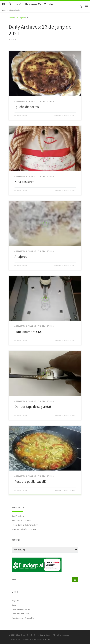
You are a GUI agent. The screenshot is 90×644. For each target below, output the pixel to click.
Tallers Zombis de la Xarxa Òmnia (26, 525)
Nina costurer (24, 182)
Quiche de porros (27, 107)
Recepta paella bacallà (31, 482)
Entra (14, 605)
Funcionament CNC (28, 332)
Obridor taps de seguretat (33, 407)
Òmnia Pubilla (22, 115)
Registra (15, 600)
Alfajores (21, 257)
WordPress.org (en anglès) (23, 618)
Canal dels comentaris (21, 614)
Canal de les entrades (21, 609)
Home (11, 18)
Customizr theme (43, 639)
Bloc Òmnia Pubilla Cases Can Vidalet (34, 635)
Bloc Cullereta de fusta (21, 520)
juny (23, 18)
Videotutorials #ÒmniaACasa (24, 529)
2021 (18, 18)
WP (19, 639)
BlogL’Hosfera (18, 516)
